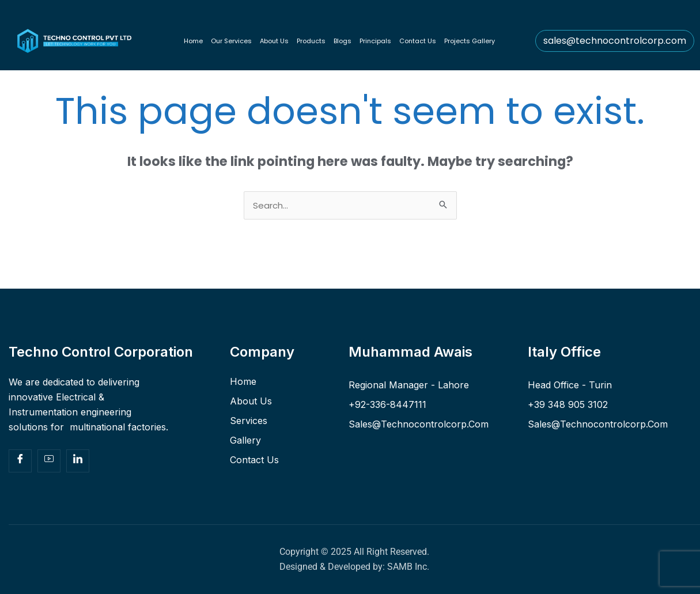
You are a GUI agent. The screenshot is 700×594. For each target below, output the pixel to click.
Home (193, 41)
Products (311, 41)
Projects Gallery (470, 41)
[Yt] (49, 461)
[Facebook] (20, 461)
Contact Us (418, 41)
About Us (274, 41)
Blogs (343, 41)
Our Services (231, 41)
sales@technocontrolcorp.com (615, 41)
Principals (375, 41)
